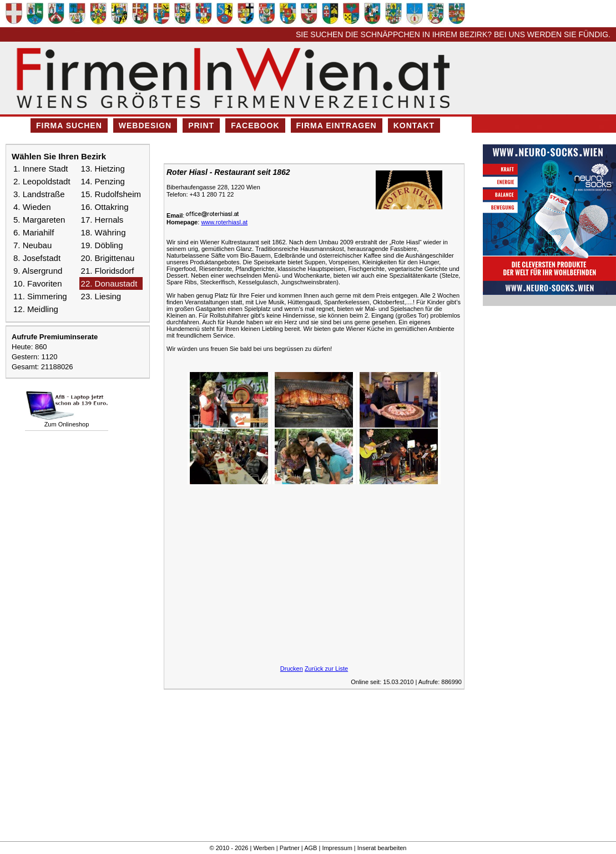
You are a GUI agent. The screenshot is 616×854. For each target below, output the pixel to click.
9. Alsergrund (38, 271)
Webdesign (145, 125)
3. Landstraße (39, 194)
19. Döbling (102, 245)
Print (201, 125)
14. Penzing (103, 181)
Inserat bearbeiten (382, 848)
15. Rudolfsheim (111, 194)
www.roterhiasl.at (224, 222)
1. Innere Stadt (41, 169)
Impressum (337, 848)
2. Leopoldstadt (42, 181)
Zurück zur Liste (326, 669)
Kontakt (414, 125)
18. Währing (103, 232)
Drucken (292, 669)
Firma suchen (69, 125)
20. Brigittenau (108, 258)
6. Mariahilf (34, 232)
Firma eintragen (337, 125)
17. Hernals (102, 220)
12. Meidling (36, 309)
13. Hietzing (103, 169)
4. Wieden (32, 207)
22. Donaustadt (109, 283)
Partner (290, 848)
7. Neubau (32, 245)
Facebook (255, 125)
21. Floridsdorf (108, 271)
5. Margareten (39, 220)
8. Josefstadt (37, 258)
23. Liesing (101, 296)
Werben (264, 848)
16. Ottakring (105, 207)
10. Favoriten (38, 283)
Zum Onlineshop (67, 424)
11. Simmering (40, 296)
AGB (310, 848)
